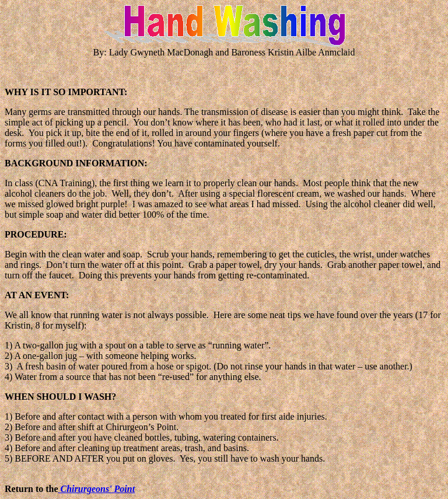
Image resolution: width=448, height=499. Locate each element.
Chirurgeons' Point (98, 489)
